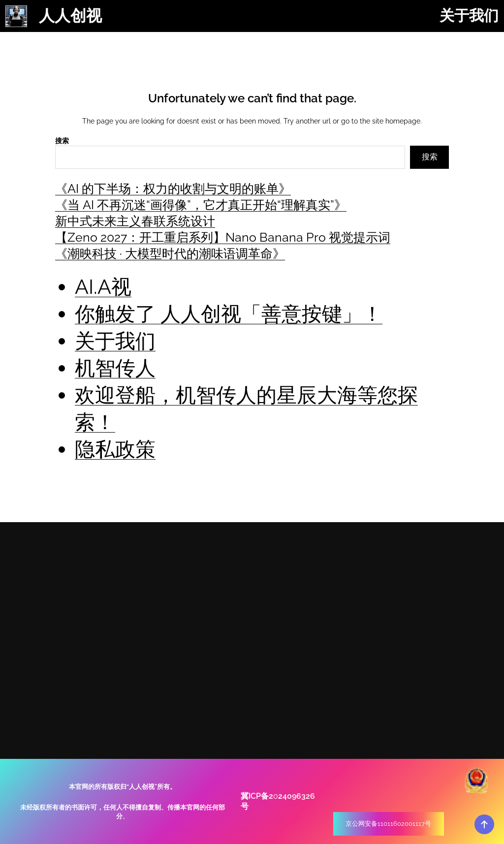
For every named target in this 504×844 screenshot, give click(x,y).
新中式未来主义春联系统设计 (135, 221)
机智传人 (115, 368)
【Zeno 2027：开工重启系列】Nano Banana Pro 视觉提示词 (223, 237)
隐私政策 (115, 449)
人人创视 (70, 16)
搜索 (62, 141)
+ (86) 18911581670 (403, 622)
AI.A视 (103, 287)
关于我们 (115, 341)
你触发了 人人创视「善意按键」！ (229, 314)
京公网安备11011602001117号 (388, 824)
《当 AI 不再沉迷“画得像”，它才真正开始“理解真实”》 (201, 205)
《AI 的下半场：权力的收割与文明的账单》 (173, 188)
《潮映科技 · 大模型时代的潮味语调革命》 (170, 253)
